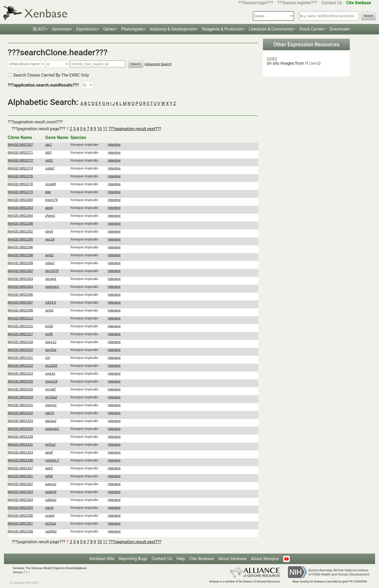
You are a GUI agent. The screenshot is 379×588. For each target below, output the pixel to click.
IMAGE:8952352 (20, 484)
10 (99, 129)
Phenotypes (132, 29)
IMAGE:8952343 (20, 452)
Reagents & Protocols (222, 29)
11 (105, 129)
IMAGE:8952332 (20, 413)
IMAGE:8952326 (20, 381)
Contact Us (332, 3)
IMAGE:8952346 (20, 460)
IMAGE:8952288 (20, 223)
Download (339, 29)
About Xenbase (232, 559)
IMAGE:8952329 (20, 397)
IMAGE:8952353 (20, 492)
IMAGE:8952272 (20, 160)
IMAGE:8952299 (20, 263)
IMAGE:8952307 (20, 302)
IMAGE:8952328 (20, 389)
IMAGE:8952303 (20, 279)
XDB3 (272, 59)
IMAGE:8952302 (20, 271)
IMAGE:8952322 (20, 366)
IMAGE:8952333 (20, 421)
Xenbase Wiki (102, 559)
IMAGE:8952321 (20, 358)
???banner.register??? (297, 3)
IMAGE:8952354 (20, 500)
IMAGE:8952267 (20, 145)
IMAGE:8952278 (20, 184)
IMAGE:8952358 (20, 531)
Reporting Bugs (133, 559)
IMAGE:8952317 (20, 334)
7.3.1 (27, 572)
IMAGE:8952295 (20, 239)
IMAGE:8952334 (20, 429)
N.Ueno (312, 63)
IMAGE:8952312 (20, 318)
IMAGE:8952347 (20, 468)
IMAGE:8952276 (20, 176)
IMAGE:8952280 (20, 200)
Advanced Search (158, 64)
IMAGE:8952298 (20, 255)
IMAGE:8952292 (20, 231)
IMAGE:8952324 (20, 373)
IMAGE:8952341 (20, 444)
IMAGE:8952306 (20, 295)
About (265, 559)
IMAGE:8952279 (20, 192)
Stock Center (311, 29)
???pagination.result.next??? (135, 129)
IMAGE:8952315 (20, 326)
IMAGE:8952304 (20, 287)
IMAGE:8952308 (20, 310)
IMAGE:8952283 (20, 208)
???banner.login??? (256, 3)
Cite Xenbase (202, 559)
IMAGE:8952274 (20, 168)
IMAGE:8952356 (20, 516)
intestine (114, 145)
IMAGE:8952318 (20, 342)
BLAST (39, 29)
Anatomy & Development (173, 29)
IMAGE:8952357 (20, 523)
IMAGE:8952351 (20, 476)
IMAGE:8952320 (20, 350)
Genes (109, 29)
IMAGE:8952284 (20, 216)
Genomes (61, 29)
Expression (87, 29)
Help (181, 559)
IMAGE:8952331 (20, 405)
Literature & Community (271, 29)
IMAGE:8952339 (20, 437)
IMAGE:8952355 (20, 508)
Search (368, 16)
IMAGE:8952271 (20, 152)
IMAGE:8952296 (20, 247)
